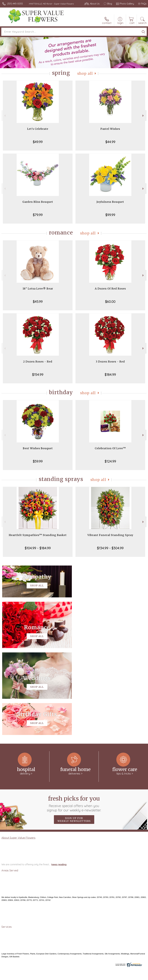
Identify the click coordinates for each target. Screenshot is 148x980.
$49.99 (38, 142)
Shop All (85, 73)
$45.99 (38, 302)
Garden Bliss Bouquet (38, 202)
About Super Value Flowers (18, 751)
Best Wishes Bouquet (38, 448)
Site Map (136, 977)
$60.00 (110, 302)
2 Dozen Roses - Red (38, 362)
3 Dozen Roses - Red (110, 362)
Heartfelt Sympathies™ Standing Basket (38, 535)
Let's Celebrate (38, 129)
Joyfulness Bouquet (110, 202)
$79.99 (38, 215)
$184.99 (110, 375)
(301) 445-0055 (15, 4)
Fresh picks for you (74, 717)
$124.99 (110, 461)
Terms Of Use (80, 977)
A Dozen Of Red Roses (110, 289)
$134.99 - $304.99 (110, 548)
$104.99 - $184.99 (38, 548)
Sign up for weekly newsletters (74, 733)
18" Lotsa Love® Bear (38, 289)
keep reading (59, 778)
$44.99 (110, 142)
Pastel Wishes (110, 129)
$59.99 (38, 461)
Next (143, 116)
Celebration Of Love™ (110, 448)
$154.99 (38, 375)
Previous (5, 116)
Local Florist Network (118, 977)
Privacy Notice (97, 977)
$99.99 (110, 215)
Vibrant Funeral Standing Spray (110, 535)
